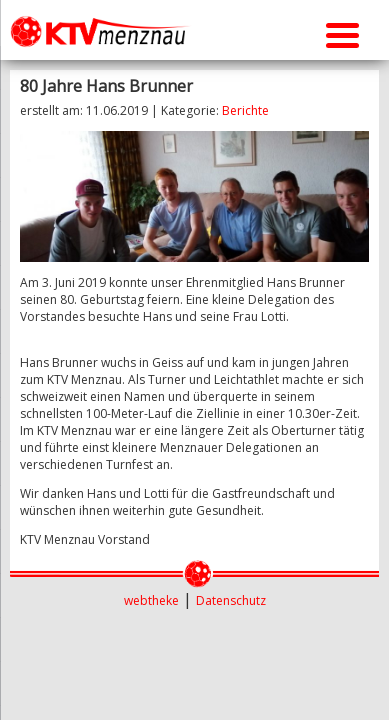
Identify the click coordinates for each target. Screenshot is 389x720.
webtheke (151, 600)
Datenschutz (231, 600)
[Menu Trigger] (342, 32)
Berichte (245, 110)
